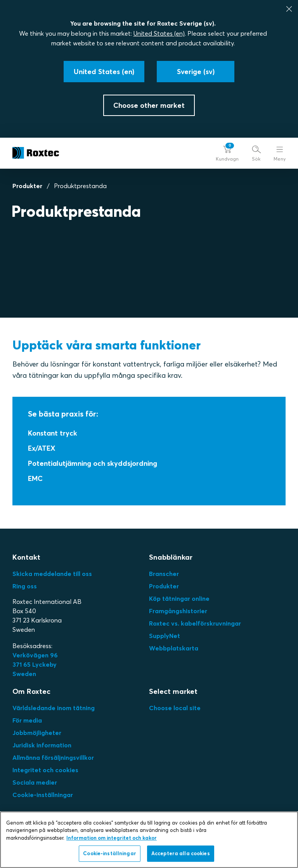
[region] (149, 840)
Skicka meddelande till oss (52, 574)
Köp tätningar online (179, 598)
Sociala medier (35, 782)
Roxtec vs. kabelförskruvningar (195, 623)
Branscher (164, 574)
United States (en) (159, 33)
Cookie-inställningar (43, 795)
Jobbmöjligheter (37, 733)
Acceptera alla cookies (181, 853)
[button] (227, 153)
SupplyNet (165, 636)
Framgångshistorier (178, 611)
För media (27, 720)
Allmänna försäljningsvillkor (53, 757)
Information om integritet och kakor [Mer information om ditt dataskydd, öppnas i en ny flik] (112, 838)
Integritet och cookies (45, 770)
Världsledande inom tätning (54, 708)
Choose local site (175, 708)
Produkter (27, 186)
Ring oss (25, 586)
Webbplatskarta (174, 648)
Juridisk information (42, 745)
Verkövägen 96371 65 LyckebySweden (35, 664)
